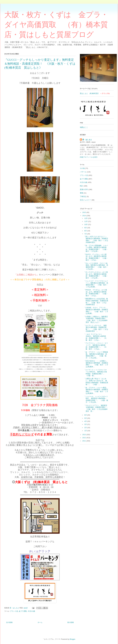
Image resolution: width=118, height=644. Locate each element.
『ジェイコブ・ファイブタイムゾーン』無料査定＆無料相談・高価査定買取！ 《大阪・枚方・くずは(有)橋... (96, 284)
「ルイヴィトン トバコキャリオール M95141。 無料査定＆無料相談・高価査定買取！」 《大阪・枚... (95, 373)
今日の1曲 (31, 611)
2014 (84, 216)
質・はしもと (87, 140)
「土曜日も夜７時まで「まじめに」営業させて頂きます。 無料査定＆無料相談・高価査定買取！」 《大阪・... (96, 382)
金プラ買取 (23, 611)
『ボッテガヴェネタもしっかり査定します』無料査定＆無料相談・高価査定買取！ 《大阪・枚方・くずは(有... (96, 275)
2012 (84, 438)
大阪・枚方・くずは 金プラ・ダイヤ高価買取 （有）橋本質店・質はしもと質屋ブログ (56, 25)
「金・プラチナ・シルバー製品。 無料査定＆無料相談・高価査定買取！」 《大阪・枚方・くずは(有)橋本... (96, 391)
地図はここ (84, 127)
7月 (86, 234)
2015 (84, 212)
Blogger (72, 639)
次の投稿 (9, 622)
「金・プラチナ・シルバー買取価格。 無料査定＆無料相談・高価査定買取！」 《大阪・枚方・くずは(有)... (96, 355)
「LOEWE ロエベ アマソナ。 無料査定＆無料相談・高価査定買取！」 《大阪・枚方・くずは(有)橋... (96, 310)
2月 (86, 428)
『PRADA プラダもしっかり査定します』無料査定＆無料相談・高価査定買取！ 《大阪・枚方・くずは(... (96, 293)
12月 (86, 218)
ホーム (40, 622)
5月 (86, 418)
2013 (84, 435)
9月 (86, 228)
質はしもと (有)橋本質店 (89, 93)
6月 (86, 415)
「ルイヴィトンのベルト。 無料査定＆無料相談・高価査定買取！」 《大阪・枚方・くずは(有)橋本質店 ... (96, 328)
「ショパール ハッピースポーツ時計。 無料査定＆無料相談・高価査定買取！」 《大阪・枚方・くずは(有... (96, 399)
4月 (86, 421)
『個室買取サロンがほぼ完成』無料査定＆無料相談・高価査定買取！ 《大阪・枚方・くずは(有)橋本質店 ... (96, 302)
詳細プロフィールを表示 (89, 157)
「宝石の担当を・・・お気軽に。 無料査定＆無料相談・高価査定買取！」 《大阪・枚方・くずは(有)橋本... (96, 364)
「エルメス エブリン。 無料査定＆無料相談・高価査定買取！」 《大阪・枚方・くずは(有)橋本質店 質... (97, 408)
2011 (84, 441)
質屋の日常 (84, 189)
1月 (86, 431)
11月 (86, 221)
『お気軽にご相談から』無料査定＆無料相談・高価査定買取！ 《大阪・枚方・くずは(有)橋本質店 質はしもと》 (96, 319)
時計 (81, 186)
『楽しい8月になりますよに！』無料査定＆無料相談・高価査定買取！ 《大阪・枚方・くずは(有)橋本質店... (96, 239)
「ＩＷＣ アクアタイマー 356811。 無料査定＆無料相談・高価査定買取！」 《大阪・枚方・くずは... (95, 337)
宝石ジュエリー (85, 200)
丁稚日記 (83, 197)
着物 (81, 193)
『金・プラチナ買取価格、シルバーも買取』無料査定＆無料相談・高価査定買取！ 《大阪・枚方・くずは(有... (96, 248)
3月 (86, 424)
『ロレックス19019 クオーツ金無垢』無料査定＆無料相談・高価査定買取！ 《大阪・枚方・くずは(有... (96, 266)
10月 (86, 224)
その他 (82, 168)
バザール (83, 172)
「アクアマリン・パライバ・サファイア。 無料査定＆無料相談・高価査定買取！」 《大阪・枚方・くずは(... (96, 346)
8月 (86, 231)
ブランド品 (14, 611)
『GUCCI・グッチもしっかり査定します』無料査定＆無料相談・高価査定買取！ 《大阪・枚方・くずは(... (96, 257)
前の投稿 (71, 622)
